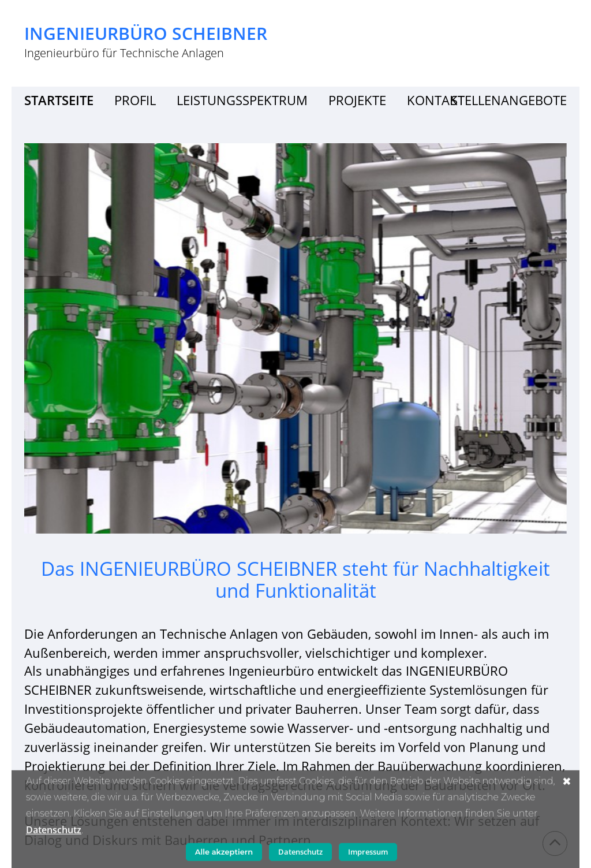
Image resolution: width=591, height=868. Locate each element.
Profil (135, 100)
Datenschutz (54, 832)
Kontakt (436, 100)
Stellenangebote (509, 100)
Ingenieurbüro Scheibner (146, 33)
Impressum (368, 854)
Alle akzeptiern (224, 854)
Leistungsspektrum (242, 100)
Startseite (59, 100)
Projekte (357, 100)
